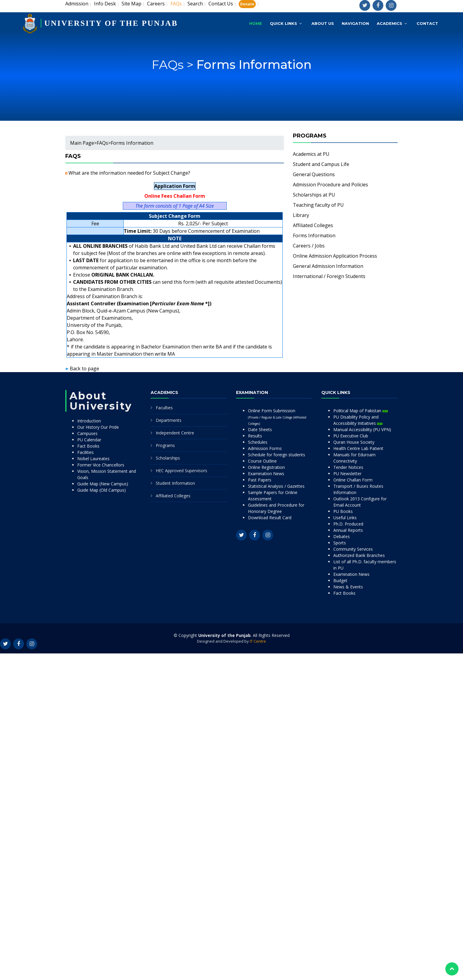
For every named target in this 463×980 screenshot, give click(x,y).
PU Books (343, 511)
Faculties (164, 408)
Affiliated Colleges (313, 225)
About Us (323, 23)
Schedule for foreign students (277, 455)
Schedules (258, 442)
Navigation (355, 23)
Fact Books (88, 446)
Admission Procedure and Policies (330, 185)
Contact (427, 23)
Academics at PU (311, 154)
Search (195, 4)
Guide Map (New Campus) (103, 484)
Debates (342, 536)
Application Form (175, 186)
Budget (340, 580)
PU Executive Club (351, 436)
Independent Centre (175, 433)
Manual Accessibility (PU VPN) (362, 429)
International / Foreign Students (329, 276)
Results (255, 436)
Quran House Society (354, 442)
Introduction (89, 421)
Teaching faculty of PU (318, 205)
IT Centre (258, 641)
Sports (340, 543)
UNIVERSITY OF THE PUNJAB (111, 23)
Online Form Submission (277, 417)
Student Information (175, 483)
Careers (156, 4)
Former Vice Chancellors (101, 465)
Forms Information (254, 71)
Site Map (131, 4)
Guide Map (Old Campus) (102, 490)
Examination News (266, 474)
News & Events (348, 587)
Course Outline (262, 461)
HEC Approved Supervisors (181, 471)
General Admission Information (328, 266)
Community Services (353, 549)
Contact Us (221, 4)
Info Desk (105, 4)
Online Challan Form (353, 480)
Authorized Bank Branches (359, 555)
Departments (169, 420)
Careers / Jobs (309, 246)
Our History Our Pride (98, 427)
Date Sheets (260, 429)
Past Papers (260, 480)
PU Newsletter (347, 474)
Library (301, 215)
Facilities (86, 452)
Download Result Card (270, 518)
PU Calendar (89, 440)
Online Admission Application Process (335, 256)
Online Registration (266, 467)
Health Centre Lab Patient (358, 448)
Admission (77, 4)
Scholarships (168, 458)
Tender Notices (348, 467)
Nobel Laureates (93, 459)
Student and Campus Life (321, 164)
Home (256, 23)
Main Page (82, 143)
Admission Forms (265, 448)
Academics (389, 23)
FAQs (102, 143)
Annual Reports (348, 530)
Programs (165, 445)
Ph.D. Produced (348, 524)
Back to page (84, 369)
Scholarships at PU (314, 195)
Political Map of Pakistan (361, 411)
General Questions (314, 174)
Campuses (87, 433)
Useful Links (345, 518)
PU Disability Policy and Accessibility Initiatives (358, 420)
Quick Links (283, 23)
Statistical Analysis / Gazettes (276, 486)
